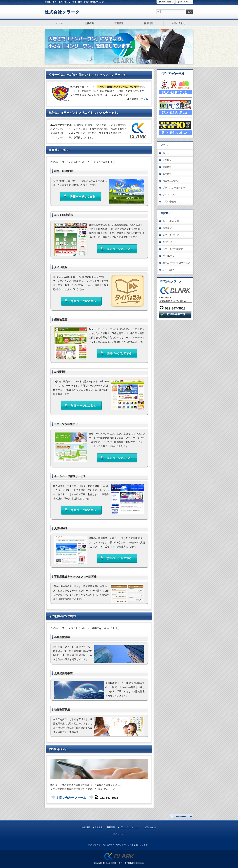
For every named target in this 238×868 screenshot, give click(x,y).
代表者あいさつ (171, 181)
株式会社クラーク (62, 12)
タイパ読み (168, 270)
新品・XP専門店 (171, 235)
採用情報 (149, 23)
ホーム (59, 23)
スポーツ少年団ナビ (173, 249)
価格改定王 (168, 228)
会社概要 (89, 23)
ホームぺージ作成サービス (176, 263)
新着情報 (119, 23)
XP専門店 (168, 242)
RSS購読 (166, 2)
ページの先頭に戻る (181, 817)
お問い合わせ (178, 23)
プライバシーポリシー (174, 188)
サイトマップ (184, 2)
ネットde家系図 (171, 221)
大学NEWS (168, 256)
